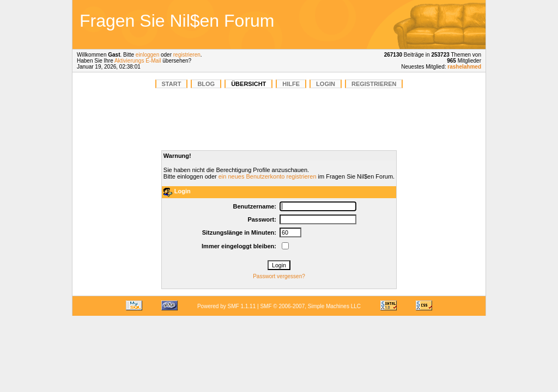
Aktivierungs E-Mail (138, 61)
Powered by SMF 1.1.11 (226, 306)
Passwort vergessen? (279, 276)
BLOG (206, 84)
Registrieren (374, 84)
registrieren (187, 55)
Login (326, 84)
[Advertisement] (407, 24)
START (172, 84)
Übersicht (248, 84)
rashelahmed (464, 67)
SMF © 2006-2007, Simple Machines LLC (310, 306)
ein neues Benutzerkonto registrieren (268, 176)
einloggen (147, 55)
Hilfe (291, 84)
